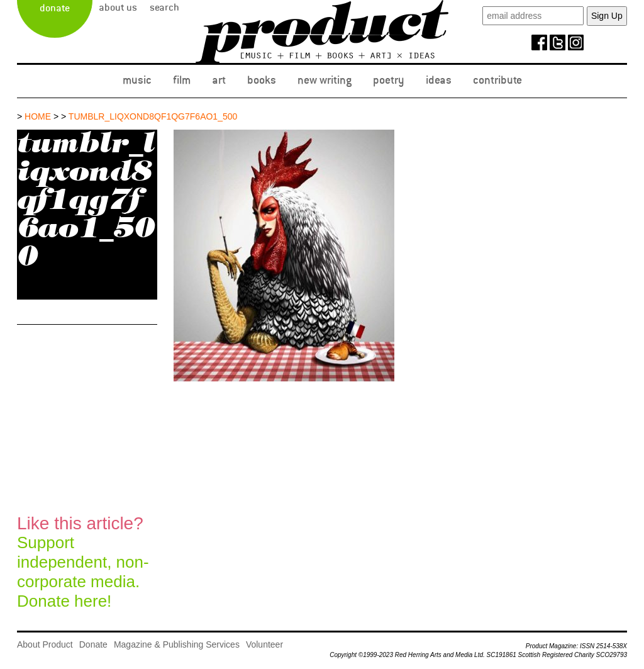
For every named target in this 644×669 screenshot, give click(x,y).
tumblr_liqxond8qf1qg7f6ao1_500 (153, 116)
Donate (55, 8)
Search (164, 8)
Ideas (439, 80)
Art (219, 80)
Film (182, 80)
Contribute (497, 80)
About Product (45, 644)
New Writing (325, 80)
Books (262, 80)
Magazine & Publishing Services (177, 644)
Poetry (389, 80)
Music (137, 80)
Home (38, 116)
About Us (118, 8)
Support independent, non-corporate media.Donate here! (83, 562)
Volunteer (264, 644)
